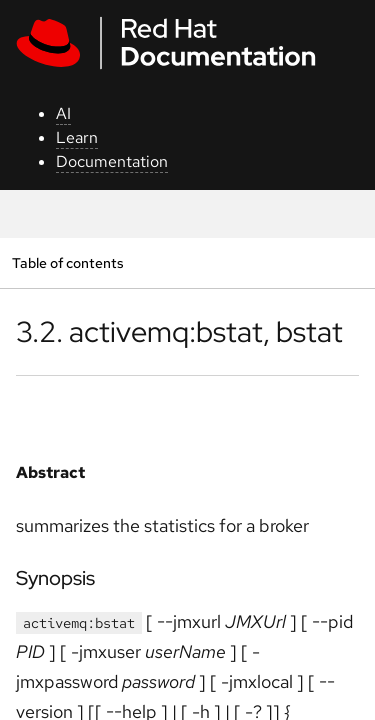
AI (63, 113)
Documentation (112, 161)
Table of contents (67, 262)
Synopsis (55, 578)
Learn (77, 137)
